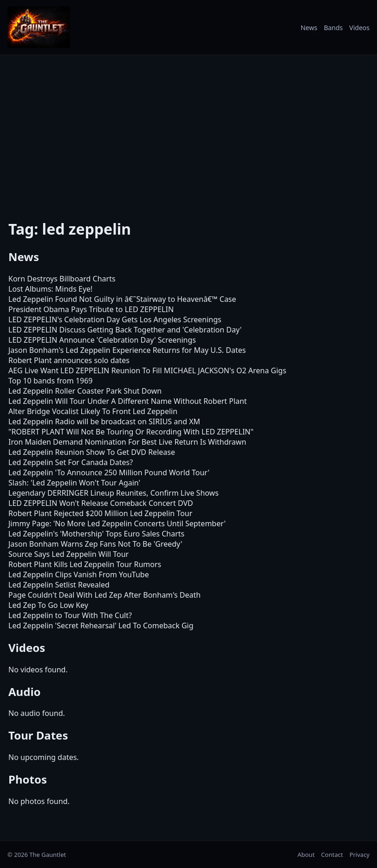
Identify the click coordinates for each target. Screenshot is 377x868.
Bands (333, 28)
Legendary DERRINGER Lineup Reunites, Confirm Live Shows (114, 493)
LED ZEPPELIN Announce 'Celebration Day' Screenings (102, 340)
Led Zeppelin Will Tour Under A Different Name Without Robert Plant (128, 401)
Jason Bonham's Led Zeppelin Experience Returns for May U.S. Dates (127, 350)
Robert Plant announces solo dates (69, 360)
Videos (359, 28)
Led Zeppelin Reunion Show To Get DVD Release (92, 452)
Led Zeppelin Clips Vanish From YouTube (79, 574)
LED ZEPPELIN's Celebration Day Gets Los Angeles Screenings (115, 319)
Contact (332, 855)
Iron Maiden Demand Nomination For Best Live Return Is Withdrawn (127, 442)
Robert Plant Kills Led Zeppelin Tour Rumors (85, 564)
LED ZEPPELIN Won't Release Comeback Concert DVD (101, 503)
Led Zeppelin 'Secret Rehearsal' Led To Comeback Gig (101, 625)
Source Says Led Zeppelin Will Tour (68, 554)
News (309, 28)
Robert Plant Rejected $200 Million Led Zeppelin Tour (100, 513)
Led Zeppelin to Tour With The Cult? (70, 615)
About (306, 855)
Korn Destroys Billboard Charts (62, 279)
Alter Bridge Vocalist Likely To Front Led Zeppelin (93, 411)
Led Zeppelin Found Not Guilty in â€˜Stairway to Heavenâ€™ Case (122, 299)
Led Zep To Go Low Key (48, 605)
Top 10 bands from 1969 (51, 381)
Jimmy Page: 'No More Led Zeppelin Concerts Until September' (117, 523)
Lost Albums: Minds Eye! (50, 289)
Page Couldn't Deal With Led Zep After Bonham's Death (104, 595)
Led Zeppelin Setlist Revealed (59, 585)
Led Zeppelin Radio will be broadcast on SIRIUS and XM (104, 421)
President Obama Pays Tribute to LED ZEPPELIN (91, 309)
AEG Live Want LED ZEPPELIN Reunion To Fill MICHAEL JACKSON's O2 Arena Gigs (147, 370)
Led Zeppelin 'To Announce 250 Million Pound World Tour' (109, 472)
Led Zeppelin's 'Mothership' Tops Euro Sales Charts (96, 534)
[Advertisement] (188, 131)
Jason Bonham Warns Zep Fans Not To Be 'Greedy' (95, 544)
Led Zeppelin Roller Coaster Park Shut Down (85, 391)
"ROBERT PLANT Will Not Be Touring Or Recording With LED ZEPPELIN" (131, 432)
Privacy (360, 855)
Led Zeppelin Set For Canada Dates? (71, 462)
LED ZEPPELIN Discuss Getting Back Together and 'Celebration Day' (125, 330)
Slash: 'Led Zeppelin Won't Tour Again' (74, 483)
